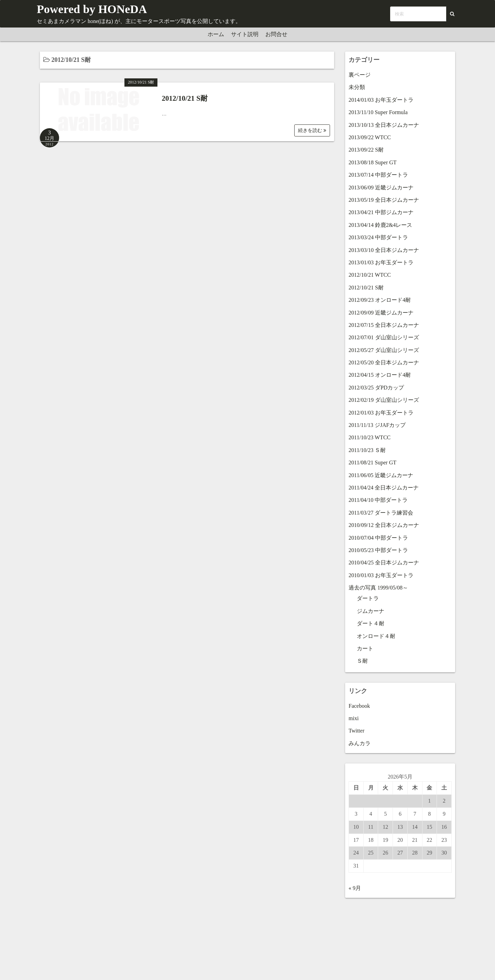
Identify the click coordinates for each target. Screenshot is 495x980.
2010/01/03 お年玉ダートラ (381, 575)
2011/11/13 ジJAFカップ (377, 425)
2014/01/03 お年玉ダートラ (381, 100)
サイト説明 (245, 34)
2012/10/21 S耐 (141, 82)
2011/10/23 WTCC (370, 437)
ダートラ (368, 598)
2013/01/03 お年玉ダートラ (381, 262)
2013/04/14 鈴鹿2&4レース (380, 225)
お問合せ (276, 34)
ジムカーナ (371, 611)
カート (365, 648)
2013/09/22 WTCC (370, 137)
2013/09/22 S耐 (366, 150)
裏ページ (360, 75)
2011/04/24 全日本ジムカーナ (384, 488)
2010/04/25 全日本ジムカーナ (384, 563)
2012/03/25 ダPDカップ (376, 388)
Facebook (359, 706)
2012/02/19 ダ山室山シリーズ (384, 400)
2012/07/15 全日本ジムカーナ (384, 325)
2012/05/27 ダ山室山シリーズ (384, 350)
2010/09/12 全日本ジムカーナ (384, 525)
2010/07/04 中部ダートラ (378, 538)
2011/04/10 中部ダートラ (378, 500)
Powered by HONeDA (92, 9)
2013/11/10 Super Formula (378, 112)
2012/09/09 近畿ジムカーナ (381, 313)
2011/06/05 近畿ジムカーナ (381, 475)
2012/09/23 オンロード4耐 (380, 300)
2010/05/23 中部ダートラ (378, 550)
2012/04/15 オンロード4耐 (380, 375)
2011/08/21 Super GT (372, 463)
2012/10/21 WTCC (370, 275)
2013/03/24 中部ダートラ (378, 237)
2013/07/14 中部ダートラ (378, 175)
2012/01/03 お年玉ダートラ (381, 413)
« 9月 (355, 888)
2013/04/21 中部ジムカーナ (381, 212)
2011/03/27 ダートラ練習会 (381, 513)
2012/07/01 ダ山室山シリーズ (384, 337)
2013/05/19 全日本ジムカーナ (384, 200)
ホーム (216, 34)
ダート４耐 (371, 623)
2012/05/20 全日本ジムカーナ (384, 362)
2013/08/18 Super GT (373, 162)
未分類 (357, 87)
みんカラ (360, 743)
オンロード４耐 (376, 636)
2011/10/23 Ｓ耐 (367, 450)
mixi (354, 718)
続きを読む (312, 130)
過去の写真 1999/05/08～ (378, 588)
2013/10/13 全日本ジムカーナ (384, 125)
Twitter (356, 731)
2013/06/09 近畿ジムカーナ (381, 188)
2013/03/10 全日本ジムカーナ (384, 250)
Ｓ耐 (362, 661)
